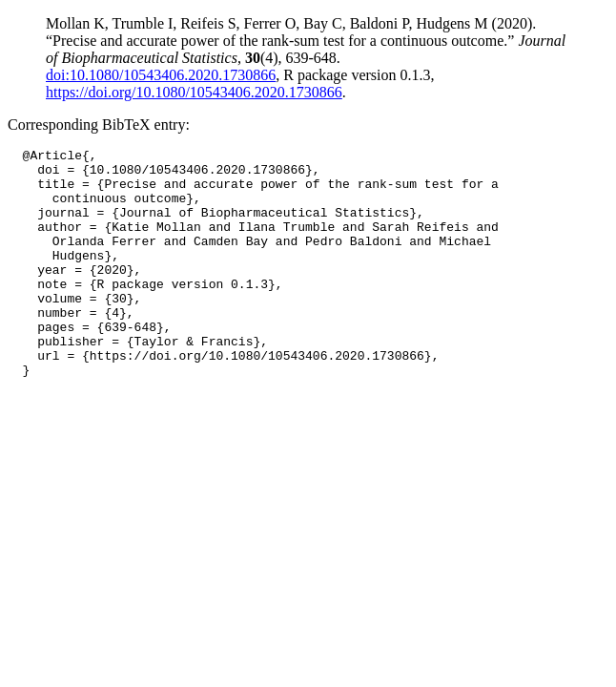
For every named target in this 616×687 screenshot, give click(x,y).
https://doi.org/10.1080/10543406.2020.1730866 (194, 92)
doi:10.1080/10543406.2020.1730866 (161, 75)
